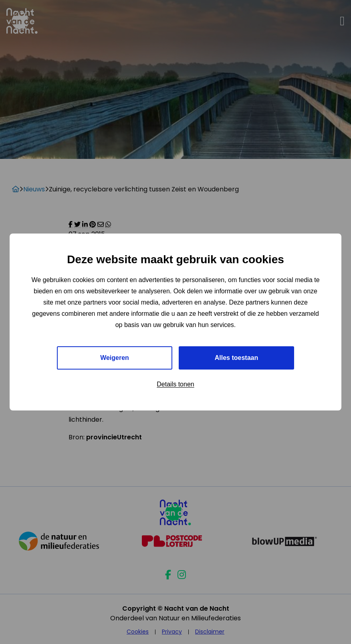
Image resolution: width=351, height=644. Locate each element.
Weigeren (115, 358)
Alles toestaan (236, 358)
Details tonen (175, 384)
